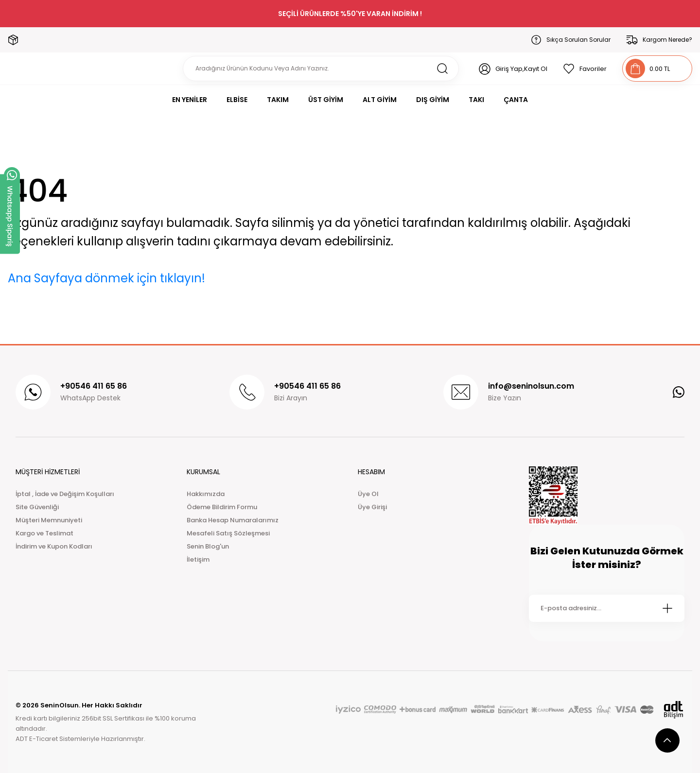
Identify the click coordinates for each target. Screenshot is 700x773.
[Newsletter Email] (607, 608)
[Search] (321, 69)
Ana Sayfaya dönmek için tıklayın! (106, 278)
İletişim (198, 559)
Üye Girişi (372, 507)
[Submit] (667, 608)
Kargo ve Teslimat (44, 533)
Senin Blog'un (208, 546)
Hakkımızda (206, 494)
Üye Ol (368, 494)
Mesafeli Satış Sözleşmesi (228, 533)
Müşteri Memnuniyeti (49, 520)
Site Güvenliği (37, 507)
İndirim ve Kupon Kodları (54, 546)
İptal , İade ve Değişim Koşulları (65, 494)
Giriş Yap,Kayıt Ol (521, 69)
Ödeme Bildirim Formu (222, 507)
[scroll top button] (667, 740)
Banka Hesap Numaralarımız (233, 520)
